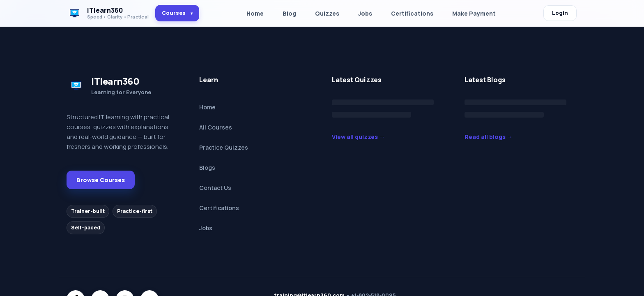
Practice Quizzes (224, 147)
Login (560, 13)
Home (255, 13)
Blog (289, 13)
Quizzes (327, 13)
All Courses (216, 127)
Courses (177, 13)
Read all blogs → (489, 137)
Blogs (207, 168)
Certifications (412, 13)
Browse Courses (101, 180)
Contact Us (215, 188)
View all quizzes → (358, 137)
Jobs (365, 13)
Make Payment (474, 13)
